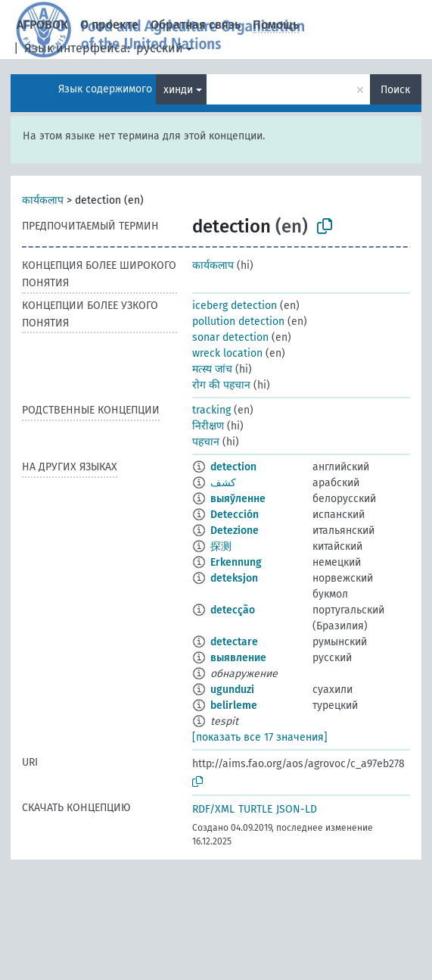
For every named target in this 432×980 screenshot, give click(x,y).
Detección (235, 515)
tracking (211, 410)
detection (233, 467)
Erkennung (236, 562)
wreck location (227, 353)
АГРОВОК (42, 25)
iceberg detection (235, 306)
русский (160, 48)
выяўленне (238, 499)
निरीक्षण (208, 426)
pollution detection (238, 321)
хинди (178, 90)
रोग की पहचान (221, 385)
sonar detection (230, 337)
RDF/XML (213, 809)
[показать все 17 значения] (260, 737)
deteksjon (234, 578)
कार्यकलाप (43, 200)
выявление (238, 658)
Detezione (235, 531)
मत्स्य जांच (212, 369)
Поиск (395, 90)
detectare (234, 642)
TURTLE (255, 809)
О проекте (109, 25)
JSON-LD (297, 809)
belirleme (234, 705)
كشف (223, 483)
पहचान (206, 442)
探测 (221, 546)
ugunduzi (232, 690)
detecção (233, 610)
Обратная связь (196, 25)
